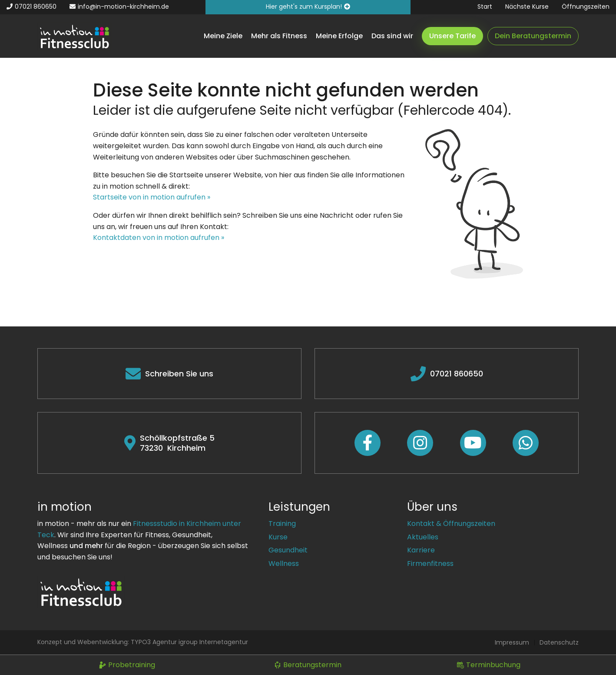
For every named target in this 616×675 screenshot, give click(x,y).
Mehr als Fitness (279, 36)
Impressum (512, 642)
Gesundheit (288, 550)
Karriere (421, 550)
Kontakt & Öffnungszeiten (451, 524)
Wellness (284, 564)
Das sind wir (392, 36)
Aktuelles (423, 537)
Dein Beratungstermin (533, 36)
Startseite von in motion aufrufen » (152, 197)
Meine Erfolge (339, 36)
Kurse (278, 537)
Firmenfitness (430, 564)
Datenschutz (559, 642)
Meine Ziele (223, 36)
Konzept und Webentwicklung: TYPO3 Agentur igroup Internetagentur (143, 642)
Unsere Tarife (452, 36)
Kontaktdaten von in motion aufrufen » (159, 238)
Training (282, 524)
